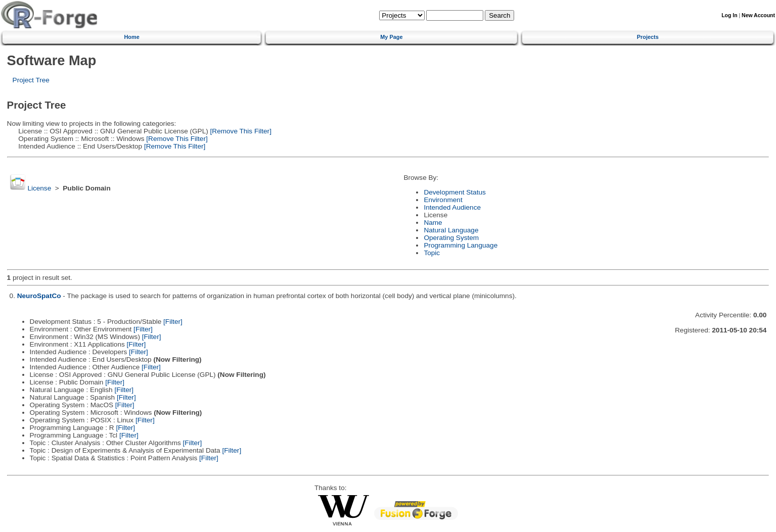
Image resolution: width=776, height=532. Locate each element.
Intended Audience (452, 207)
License (39, 188)
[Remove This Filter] (240, 131)
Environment (443, 200)
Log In (729, 15)
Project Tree (31, 80)
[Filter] (173, 322)
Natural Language (451, 230)
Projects (648, 37)
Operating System (451, 238)
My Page (391, 37)
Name (433, 223)
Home (131, 37)
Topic (432, 253)
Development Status (454, 192)
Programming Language (461, 245)
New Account (758, 15)
